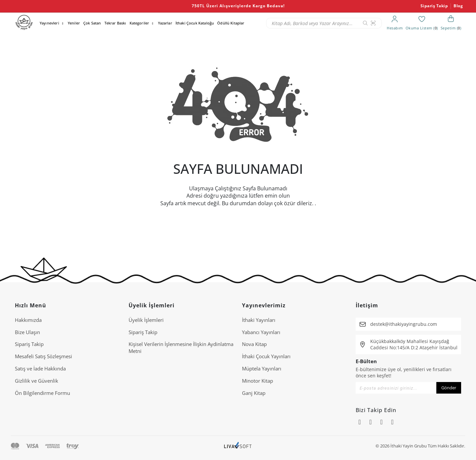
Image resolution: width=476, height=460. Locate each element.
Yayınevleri (49, 23)
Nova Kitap (254, 344)
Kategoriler (139, 23)
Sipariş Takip (434, 6)
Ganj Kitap (254, 393)
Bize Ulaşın (27, 332)
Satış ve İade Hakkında (40, 368)
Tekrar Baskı (115, 23)
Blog (458, 6)
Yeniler (74, 23)
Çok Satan (92, 23)
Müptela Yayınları (262, 368)
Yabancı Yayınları (261, 332)
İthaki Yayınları (259, 320)
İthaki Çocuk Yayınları (266, 356)
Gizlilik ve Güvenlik (37, 381)
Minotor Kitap (258, 381)
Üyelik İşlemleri (146, 320)
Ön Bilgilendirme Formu (42, 393)
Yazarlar (165, 23)
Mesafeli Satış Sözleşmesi (43, 356)
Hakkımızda (28, 320)
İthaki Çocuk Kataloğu (195, 23)
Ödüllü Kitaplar (231, 23)
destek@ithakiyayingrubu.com (404, 324)
